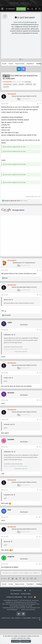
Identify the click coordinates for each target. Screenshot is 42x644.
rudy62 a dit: (7, 378)
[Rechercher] (40, 9)
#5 (40, 373)
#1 (40, 104)
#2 (40, 270)
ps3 (35, 84)
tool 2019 (6, 87)
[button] (2, 9)
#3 (40, 295)
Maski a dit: (7, 542)
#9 (40, 490)
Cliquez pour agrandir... (21, 352)
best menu (28, 82)
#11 (40, 537)
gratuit (15, 84)
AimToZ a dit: (7, 300)
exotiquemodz (7, 84)
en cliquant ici (29, 25)
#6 (40, 400)
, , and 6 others (16, 201)
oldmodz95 (29, 84)
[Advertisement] (21, 43)
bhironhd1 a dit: (8, 424)
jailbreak (21, 84)
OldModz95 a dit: (9, 335)
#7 (40, 420)
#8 (40, 447)
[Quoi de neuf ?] (36, 9)
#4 (40, 330)
